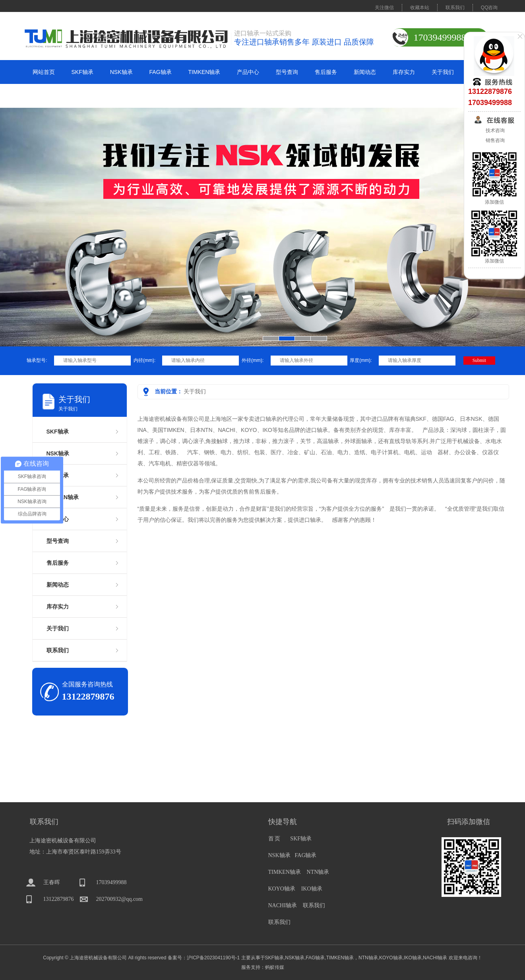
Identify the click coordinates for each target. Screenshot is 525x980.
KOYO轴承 (282, 889)
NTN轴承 (318, 872)
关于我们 (443, 72)
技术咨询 (494, 130)
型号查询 (287, 72)
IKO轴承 (312, 889)
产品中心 (248, 72)
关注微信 (384, 8)
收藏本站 (420, 8)
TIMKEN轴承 (204, 72)
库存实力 (404, 72)
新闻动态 (365, 72)
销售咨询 (494, 140)
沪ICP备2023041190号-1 (213, 958)
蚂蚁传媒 (275, 967)
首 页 (275, 839)
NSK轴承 (121, 72)
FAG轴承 (161, 72)
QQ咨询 (489, 8)
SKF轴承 (82, 72)
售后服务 (326, 72)
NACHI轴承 (283, 905)
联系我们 (455, 8)
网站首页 (44, 72)
